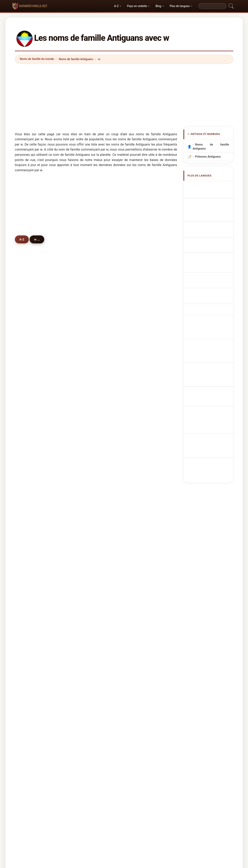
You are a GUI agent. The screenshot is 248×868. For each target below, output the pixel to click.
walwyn (30, 418)
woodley (31, 457)
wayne (30, 506)
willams (31, 477)
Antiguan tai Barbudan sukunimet (212, 283)
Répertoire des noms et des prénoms (165, 728)
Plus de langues (180, 6)
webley (140, 613)
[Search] (212, 6)
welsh (29, 428)
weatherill (87, 408)
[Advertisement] (124, 95)
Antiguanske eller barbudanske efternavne (212, 272)
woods (85, 535)
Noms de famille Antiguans (76, 59)
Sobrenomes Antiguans (213, 236)
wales (29, 613)
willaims (86, 584)
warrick (85, 545)
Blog (158, 6)
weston (30, 340)
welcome (142, 467)
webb (29, 545)
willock (140, 320)
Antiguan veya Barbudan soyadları (212, 330)
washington (144, 545)
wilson (85, 330)
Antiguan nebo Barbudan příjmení (212, 260)
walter (140, 330)
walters (85, 428)
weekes (30, 359)
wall (138, 447)
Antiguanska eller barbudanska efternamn (212, 318)
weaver (140, 359)
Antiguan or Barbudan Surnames (212, 196)
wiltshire (31, 389)
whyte (140, 311)
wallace (31, 369)
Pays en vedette (137, 6)
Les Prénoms (127, 728)
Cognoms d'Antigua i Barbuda (212, 226)
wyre (139, 350)
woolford (31, 525)
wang (139, 574)
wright (140, 369)
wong (29, 486)
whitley (140, 623)
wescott (141, 496)
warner (85, 311)
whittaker (32, 535)
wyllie (139, 516)
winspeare (87, 516)
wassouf (31, 555)
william (85, 486)
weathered (143, 428)
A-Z (116, 6)
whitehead (87, 467)
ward (84, 379)
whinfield (142, 525)
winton (30, 623)
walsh (29, 399)
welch (140, 486)
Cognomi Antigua (209, 217)
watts (29, 379)
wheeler (86, 623)
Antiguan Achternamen (213, 251)
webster (86, 496)
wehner (141, 379)
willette (85, 604)
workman (142, 506)
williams (31, 311)
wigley (140, 604)
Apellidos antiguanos (211, 186)
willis (29, 467)
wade (139, 340)
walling (85, 457)
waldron (31, 408)
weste (29, 350)
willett (140, 408)
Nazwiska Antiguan (210, 243)
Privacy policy (204, 728)
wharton (31, 496)
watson (85, 350)
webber (85, 418)
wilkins (85, 369)
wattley (85, 594)
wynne (85, 555)
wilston (30, 565)
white (84, 320)
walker (30, 320)
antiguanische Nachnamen (205, 207)
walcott (30, 447)
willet (84, 506)
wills (28, 594)
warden (141, 594)
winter (85, 340)
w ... (38, 239)
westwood (32, 516)
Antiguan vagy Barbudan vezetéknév (212, 295)
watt (83, 477)
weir (138, 555)
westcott (31, 438)
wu (82, 565)
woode (30, 574)
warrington (143, 438)
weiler (29, 633)
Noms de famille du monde (37, 59)
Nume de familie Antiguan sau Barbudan (212, 306)
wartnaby (142, 584)
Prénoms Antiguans (208, 157)
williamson (143, 418)
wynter (85, 359)
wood (84, 525)
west (139, 399)
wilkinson (87, 438)
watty (29, 604)
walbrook (142, 565)
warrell (85, 613)
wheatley (87, 574)
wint (138, 535)
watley (140, 477)
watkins (31, 330)
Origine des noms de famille (95, 728)
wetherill (86, 399)
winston (141, 457)
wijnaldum (32, 584)
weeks (140, 389)
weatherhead (89, 447)
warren (85, 389)
